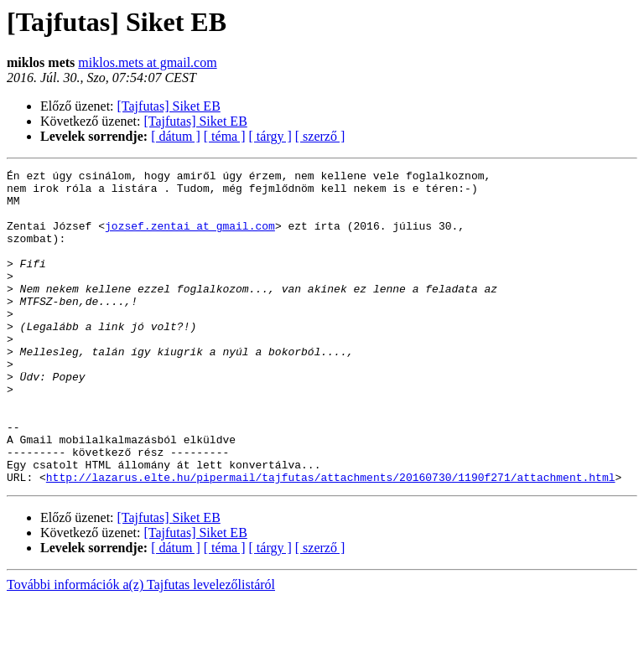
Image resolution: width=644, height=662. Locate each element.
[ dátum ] (176, 136)
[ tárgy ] (270, 136)
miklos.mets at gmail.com (147, 62)
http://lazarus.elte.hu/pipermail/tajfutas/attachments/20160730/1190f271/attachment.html (331, 540)
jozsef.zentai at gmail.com (190, 238)
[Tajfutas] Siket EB (169, 106)
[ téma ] (225, 136)
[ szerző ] (320, 136)
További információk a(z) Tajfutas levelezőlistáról (141, 647)
